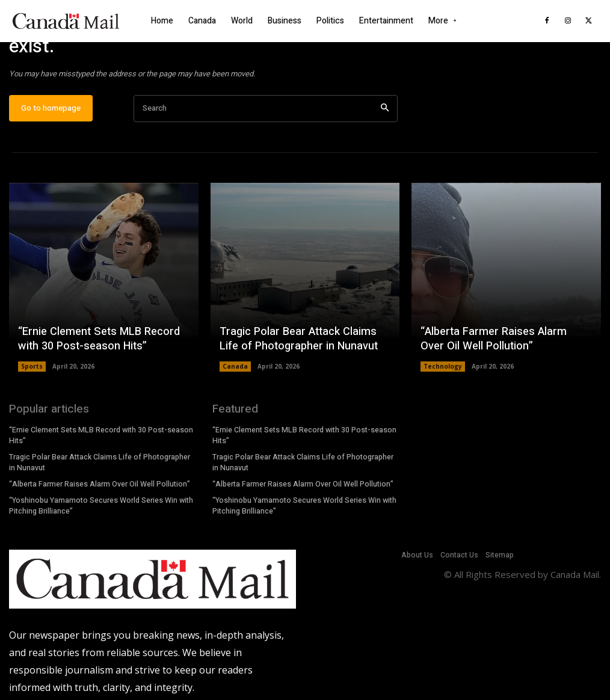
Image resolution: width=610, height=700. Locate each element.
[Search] (385, 109)
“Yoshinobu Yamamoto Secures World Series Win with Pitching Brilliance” (101, 505)
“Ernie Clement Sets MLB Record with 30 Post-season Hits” (97, 340)
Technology (443, 367)
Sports (32, 367)
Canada (235, 367)
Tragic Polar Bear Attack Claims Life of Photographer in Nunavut (297, 340)
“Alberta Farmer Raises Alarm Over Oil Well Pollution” (505, 340)
